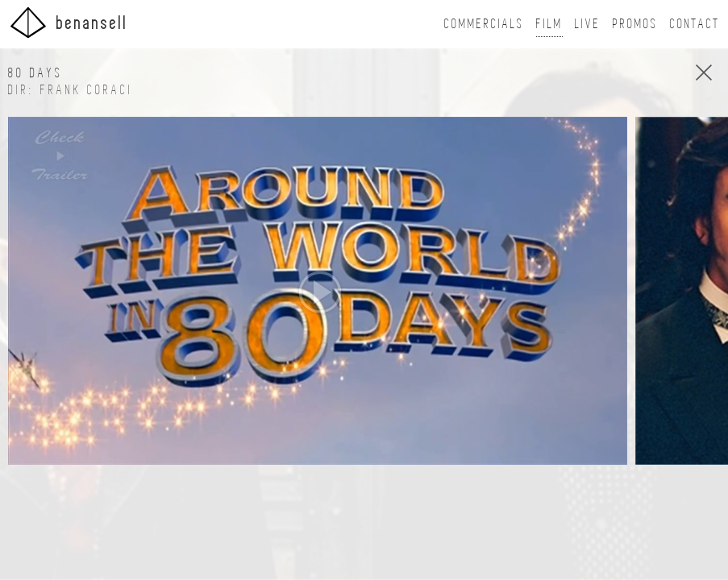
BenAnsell (68, 22)
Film (549, 24)
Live (588, 24)
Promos (635, 24)
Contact (695, 24)
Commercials (484, 24)
